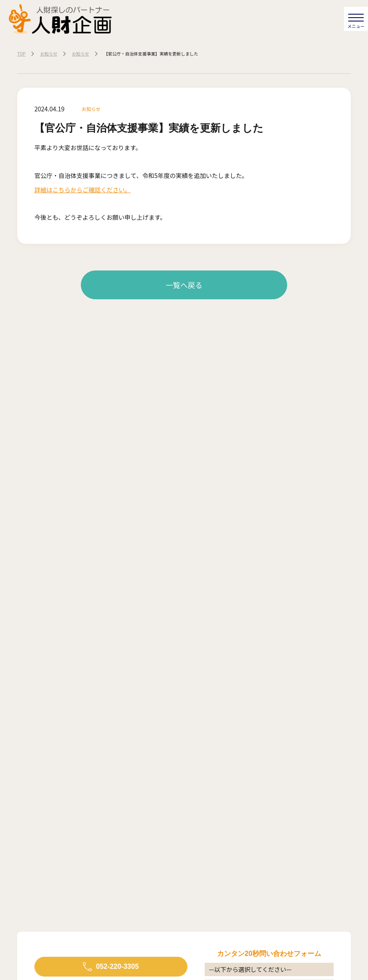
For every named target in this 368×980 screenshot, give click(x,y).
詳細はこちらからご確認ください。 (83, 190)
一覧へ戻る (184, 285)
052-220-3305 (117, 966)
